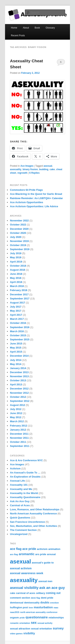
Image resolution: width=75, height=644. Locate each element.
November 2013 (19, 376)
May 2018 (16, 278)
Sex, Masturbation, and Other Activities (34, 526)
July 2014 (16, 360)
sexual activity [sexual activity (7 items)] (45, 623)
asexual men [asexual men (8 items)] (45, 581)
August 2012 (17, 405)
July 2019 (16, 253)
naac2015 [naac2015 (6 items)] (15, 612)
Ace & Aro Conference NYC (26, 460)
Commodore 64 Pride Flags (26, 190)
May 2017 (16, 311)
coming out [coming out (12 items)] (53, 593)
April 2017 (16, 315)
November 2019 (19, 241)
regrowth (22, 173)
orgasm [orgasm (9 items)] (14, 618)
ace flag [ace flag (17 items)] (16, 549)
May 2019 (16, 257)
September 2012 (20, 401)
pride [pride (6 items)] (22, 618)
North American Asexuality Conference (33, 514)
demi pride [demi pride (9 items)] (47, 598)
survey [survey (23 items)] (58, 628)
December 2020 (19, 229)
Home (14, 28)
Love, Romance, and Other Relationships (35, 509)
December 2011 (19, 434)
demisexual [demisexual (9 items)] (17, 603)
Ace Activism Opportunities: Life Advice (34, 206)
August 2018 (17, 270)
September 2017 (20, 299)
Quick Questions (20, 518)
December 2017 (19, 294)
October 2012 (18, 397)
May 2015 (16, 348)
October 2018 (18, 266)
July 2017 (16, 307)
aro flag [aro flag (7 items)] (14, 554)
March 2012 (17, 421)
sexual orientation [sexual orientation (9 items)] (41, 629)
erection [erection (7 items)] (55, 603)
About (26, 28)
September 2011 (20, 446)
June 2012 (16, 413)
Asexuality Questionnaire (25, 497)
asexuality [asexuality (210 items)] (24, 580)
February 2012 (19, 426)
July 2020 (16, 237)
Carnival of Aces (20, 505)
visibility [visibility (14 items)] (29, 633)
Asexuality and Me (21, 489)
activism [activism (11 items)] (42, 549)
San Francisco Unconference (27, 522)
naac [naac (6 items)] (56, 608)
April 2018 (16, 282)
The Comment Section (23, 530)
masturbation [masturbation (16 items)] (43, 607)
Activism (15, 468)
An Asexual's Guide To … (25, 473)
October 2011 (18, 442)
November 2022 (19, 221)
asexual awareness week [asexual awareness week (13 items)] (27, 573)
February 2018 (19, 290)
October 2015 (18, 335)
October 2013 (18, 380)
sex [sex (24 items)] (34, 623)
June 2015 (16, 344)
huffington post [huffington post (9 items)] (19, 608)
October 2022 (18, 225)
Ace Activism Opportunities (26, 202)
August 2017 (17, 303)
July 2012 (16, 409)
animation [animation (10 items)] (54, 549)
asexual (48, 166)
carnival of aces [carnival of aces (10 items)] (26, 593)
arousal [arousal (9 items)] (51, 554)
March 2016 (17, 331)
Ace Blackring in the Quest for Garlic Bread (36, 194)
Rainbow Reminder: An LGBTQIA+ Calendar (36, 198)
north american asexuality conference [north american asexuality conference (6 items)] (39, 612)
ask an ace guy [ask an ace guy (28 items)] (52, 588)
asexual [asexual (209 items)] (20, 561)
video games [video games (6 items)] (16, 634)
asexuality (16, 169)
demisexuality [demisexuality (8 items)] (32, 603)
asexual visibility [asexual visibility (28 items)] (24, 588)
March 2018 (17, 286)
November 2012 (19, 393)
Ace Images (27, 166)
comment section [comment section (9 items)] (20, 598)
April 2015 (16, 352)
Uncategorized (19, 534)
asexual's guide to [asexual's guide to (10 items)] (43, 563)
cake (52, 169)
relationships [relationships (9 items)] (56, 618)
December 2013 (19, 372)
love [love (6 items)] (31, 608)
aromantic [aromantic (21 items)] (27, 554)
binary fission (30, 169)
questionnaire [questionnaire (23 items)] (37, 617)
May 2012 (16, 417)
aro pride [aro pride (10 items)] (41, 554)
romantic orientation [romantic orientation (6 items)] (20, 623)
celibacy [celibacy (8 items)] (40, 593)
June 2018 (16, 274)
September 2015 (20, 339)
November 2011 (19, 438)
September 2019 (20, 249)
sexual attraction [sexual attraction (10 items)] (20, 629)
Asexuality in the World (24, 493)
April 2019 (16, 262)
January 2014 (18, 368)
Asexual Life (17, 481)
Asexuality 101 (19, 485)
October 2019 (18, 245)
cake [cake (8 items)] (13, 593)
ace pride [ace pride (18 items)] (29, 549)
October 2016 (18, 323)
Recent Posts (18, 36)
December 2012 (19, 389)
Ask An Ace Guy (20, 501)
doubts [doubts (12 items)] (45, 602)
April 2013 (16, 384)
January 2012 (18, 430)
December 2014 (19, 356)
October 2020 (18, 233)
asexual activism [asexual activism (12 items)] (21, 568)
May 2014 (16, 364)
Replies (34, 173)
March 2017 (17, 319)
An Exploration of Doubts (25, 477)
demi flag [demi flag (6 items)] (36, 598)
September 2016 (20, 327)
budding (44, 169)
